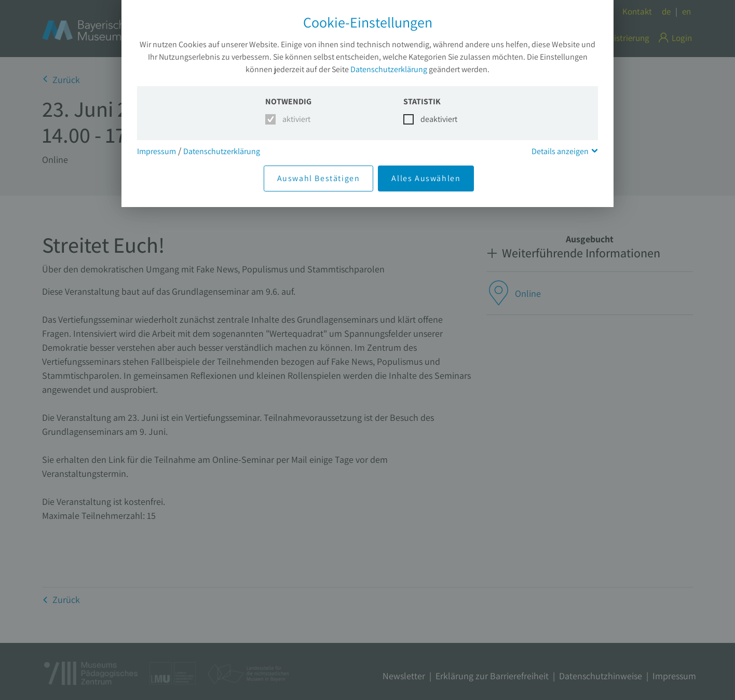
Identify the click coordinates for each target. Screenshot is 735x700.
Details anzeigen (560, 151)
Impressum (156, 151)
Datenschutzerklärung (389, 69)
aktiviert (295, 119)
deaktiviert (433, 119)
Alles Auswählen (426, 178)
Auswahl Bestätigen (319, 178)
